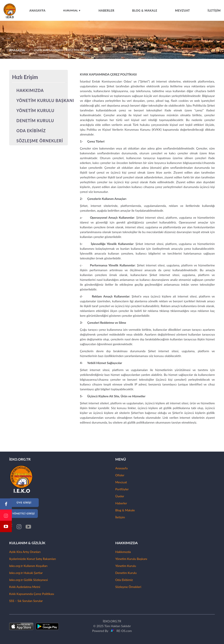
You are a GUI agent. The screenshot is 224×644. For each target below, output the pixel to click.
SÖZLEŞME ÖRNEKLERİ (40, 141)
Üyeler (120, 496)
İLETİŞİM (214, 11)
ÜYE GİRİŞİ (24, 502)
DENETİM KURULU (35, 121)
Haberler (121, 503)
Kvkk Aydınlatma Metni (25, 587)
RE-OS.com (123, 631)
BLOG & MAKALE (145, 11)
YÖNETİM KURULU (35, 111)
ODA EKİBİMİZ (31, 131)
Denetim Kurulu (126, 573)
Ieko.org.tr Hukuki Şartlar (26, 573)
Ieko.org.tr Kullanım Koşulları (28, 566)
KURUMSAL (72, 10)
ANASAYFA (37, 11)
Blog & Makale (125, 510)
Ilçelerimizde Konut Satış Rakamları (33, 559)
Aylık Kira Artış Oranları (25, 552)
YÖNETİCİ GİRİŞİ (24, 513)
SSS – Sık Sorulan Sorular (26, 601)
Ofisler (120, 475)
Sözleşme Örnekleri (128, 587)
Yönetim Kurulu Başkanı (131, 559)
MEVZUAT (182, 11)
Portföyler (122, 489)
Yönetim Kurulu (126, 566)
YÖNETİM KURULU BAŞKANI (45, 100)
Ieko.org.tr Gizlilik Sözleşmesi (29, 580)
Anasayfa (121, 468)
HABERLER (106, 11)
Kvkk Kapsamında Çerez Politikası (32, 594)
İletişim (120, 517)
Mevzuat (121, 482)
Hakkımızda (123, 552)
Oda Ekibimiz (124, 580)
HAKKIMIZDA (30, 90)
